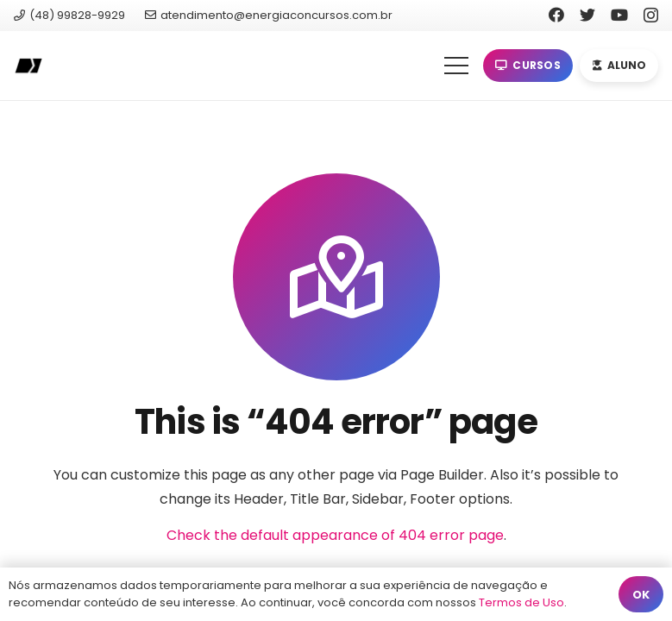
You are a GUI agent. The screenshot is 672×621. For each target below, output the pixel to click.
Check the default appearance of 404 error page (335, 535)
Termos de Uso (521, 602)
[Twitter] (587, 15)
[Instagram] (651, 16)
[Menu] (456, 66)
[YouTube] (619, 15)
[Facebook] (556, 15)
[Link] (28, 66)
